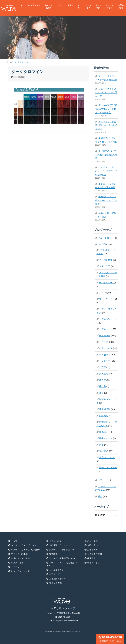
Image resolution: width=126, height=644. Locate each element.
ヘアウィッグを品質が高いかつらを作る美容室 (106, 125)
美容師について (107, 457)
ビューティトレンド (20, 571)
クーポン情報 (106, 260)
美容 (101, 445)
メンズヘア (105, 361)
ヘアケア (104, 342)
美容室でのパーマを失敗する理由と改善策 (106, 155)
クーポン (79, 7)
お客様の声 (92, 550)
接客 (101, 393)
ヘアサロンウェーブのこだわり (26, 550)
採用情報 (91, 558)
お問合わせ (121, 7)
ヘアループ (54, 574)
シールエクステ (56, 570)
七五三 (103, 367)
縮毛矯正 (104, 432)
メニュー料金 (55, 541)
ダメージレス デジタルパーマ (63, 550)
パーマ (103, 293)
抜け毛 (103, 386)
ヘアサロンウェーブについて (25, 545)
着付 (100, 496)
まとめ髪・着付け (57, 579)
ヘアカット (105, 329)
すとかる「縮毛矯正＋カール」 (64, 558)
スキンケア (105, 266)
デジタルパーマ (107, 283)
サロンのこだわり (49, 7)
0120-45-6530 (110, 639)
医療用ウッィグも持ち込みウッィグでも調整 (106, 200)
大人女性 (104, 374)
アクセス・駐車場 (19, 554)
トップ (14, 541)
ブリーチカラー (107, 299)
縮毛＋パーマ (106, 438)
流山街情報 (105, 409)
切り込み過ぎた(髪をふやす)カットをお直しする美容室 (106, 109)
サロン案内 (89, 7)
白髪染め (104, 416)
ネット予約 (98, 7)
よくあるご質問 (94, 554)
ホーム (22, 8)
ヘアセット (105, 355)
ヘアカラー (105, 335)
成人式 (103, 380)
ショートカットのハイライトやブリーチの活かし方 (106, 171)
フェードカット (106, 238)
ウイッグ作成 (55, 583)
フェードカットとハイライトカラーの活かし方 (106, 92)
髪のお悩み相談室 (108, 467)
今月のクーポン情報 (20, 558)
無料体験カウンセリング (61, 545)
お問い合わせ (93, 545)
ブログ (101, 244)
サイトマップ (93, 563)
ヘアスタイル (33, 5)
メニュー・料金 (65, 5)
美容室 (103, 451)
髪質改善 (53, 554)
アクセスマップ (110, 7)
